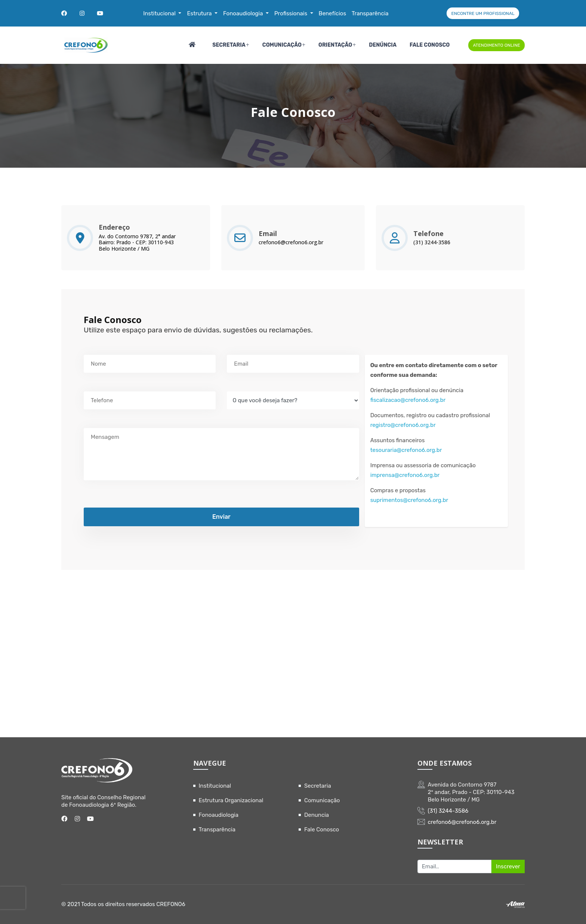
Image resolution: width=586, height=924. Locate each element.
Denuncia (317, 815)
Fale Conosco (430, 45)
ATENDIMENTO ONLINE (496, 45)
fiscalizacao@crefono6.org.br (408, 400)
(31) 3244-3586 (432, 243)
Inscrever (508, 866)
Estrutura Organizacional (231, 800)
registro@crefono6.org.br (403, 425)
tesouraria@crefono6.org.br (406, 450)
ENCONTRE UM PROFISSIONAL (483, 13)
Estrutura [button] (200, 13)
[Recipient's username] (454, 866)
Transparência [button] (370, 13)
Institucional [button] (160, 13)
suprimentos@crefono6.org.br (409, 500)
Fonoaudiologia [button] (244, 13)
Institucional (215, 786)
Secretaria (229, 45)
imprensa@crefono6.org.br (405, 475)
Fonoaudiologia (219, 815)
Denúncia (383, 45)
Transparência (217, 830)
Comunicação (282, 45)
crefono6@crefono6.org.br (291, 243)
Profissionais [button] (292, 13)
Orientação (335, 45)
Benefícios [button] (333, 13)
